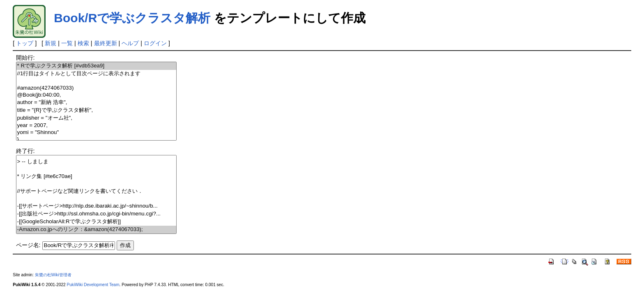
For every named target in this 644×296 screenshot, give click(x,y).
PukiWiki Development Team (93, 285)
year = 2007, (97, 126)
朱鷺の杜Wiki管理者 (53, 275)
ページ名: (28, 245)
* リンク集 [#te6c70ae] (97, 177)
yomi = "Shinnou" (97, 133)
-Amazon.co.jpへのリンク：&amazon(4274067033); (97, 230)
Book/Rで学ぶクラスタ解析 (132, 18)
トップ (25, 43)
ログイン (155, 43)
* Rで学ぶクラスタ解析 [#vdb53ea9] (97, 66)
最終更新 (106, 43)
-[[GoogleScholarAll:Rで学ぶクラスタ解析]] (97, 222)
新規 (51, 43)
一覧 (67, 43)
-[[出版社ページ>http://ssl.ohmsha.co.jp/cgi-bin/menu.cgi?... (97, 214)
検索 (83, 43)
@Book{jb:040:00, (97, 95)
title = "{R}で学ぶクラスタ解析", (97, 110)
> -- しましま (97, 162)
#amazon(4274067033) (97, 88)
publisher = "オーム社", (97, 118)
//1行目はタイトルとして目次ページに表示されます (97, 74)
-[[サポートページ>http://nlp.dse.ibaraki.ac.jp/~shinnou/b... (97, 206)
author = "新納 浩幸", (97, 103)
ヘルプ (130, 43)
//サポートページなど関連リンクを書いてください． (97, 191)
